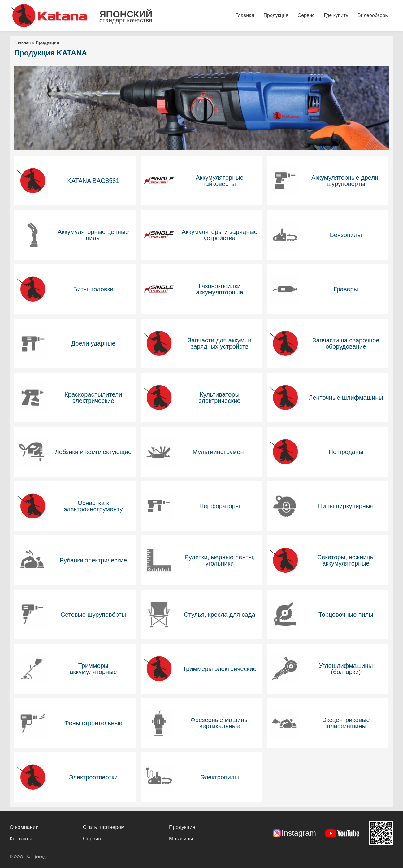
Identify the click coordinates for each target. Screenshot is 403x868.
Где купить (336, 15)
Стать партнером (104, 827)
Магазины (181, 839)
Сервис (306, 15)
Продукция (276, 15)
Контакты (21, 839)
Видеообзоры (373, 15)
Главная (245, 15)
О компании (24, 827)
